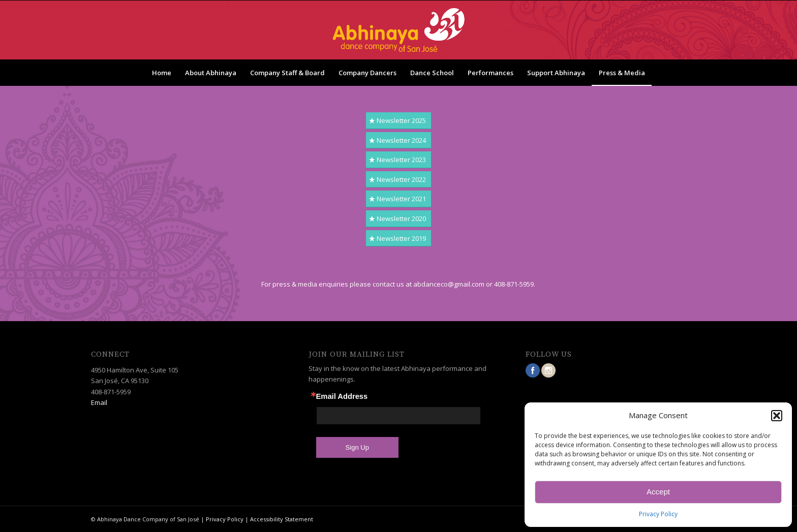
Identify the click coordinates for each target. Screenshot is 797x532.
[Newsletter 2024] (398, 140)
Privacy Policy (658, 514)
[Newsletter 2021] (398, 199)
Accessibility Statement (282, 519)
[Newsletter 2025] (398, 121)
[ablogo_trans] (399, 30)
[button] (777, 416)
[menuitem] (162, 73)
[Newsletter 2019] (398, 239)
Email (99, 402)
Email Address (342, 397)
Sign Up (357, 447)
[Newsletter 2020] (398, 219)
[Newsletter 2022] (398, 180)
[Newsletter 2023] (398, 160)
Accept (658, 492)
